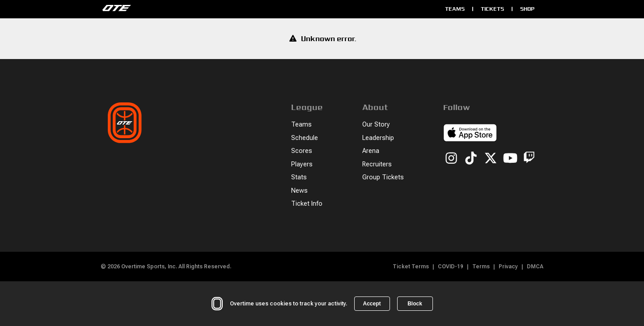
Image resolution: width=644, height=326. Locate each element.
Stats (299, 177)
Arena (371, 151)
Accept (372, 304)
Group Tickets (383, 177)
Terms (481, 267)
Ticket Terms (411, 267)
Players (302, 164)
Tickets (492, 9)
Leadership (378, 138)
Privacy (508, 267)
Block (415, 304)
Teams (455, 9)
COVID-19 (451, 267)
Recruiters (377, 164)
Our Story (376, 125)
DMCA (535, 267)
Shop (527, 9)
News (299, 191)
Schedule (305, 138)
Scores (302, 151)
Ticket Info (307, 204)
